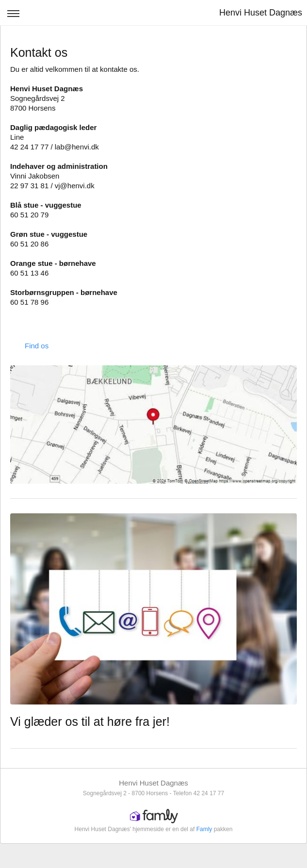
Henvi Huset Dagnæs (261, 13)
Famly (204, 829)
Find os (37, 346)
